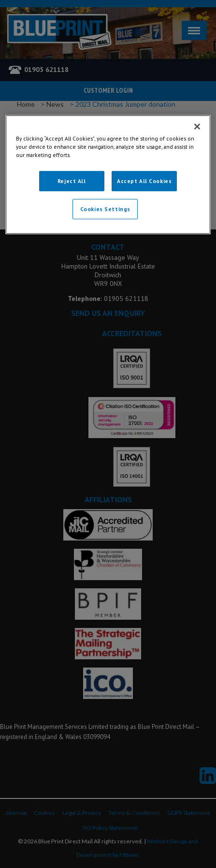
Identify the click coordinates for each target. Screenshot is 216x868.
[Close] (197, 126)
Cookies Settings (105, 209)
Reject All (72, 181)
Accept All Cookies (144, 181)
